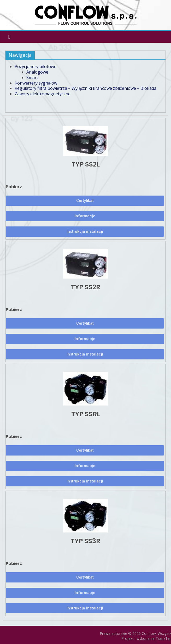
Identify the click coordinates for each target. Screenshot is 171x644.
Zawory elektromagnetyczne (43, 94)
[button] (85, 201)
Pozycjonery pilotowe (36, 66)
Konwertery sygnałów (36, 83)
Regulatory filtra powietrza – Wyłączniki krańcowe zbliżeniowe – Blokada (85, 88)
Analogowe (37, 72)
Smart (32, 77)
